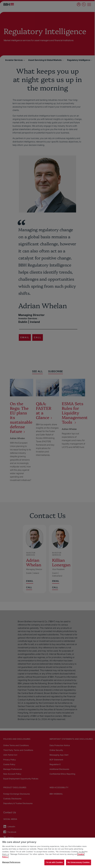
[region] (47, 853)
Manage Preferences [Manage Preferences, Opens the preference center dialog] (11, 862)
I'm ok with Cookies (54, 862)
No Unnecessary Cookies (79, 862)
